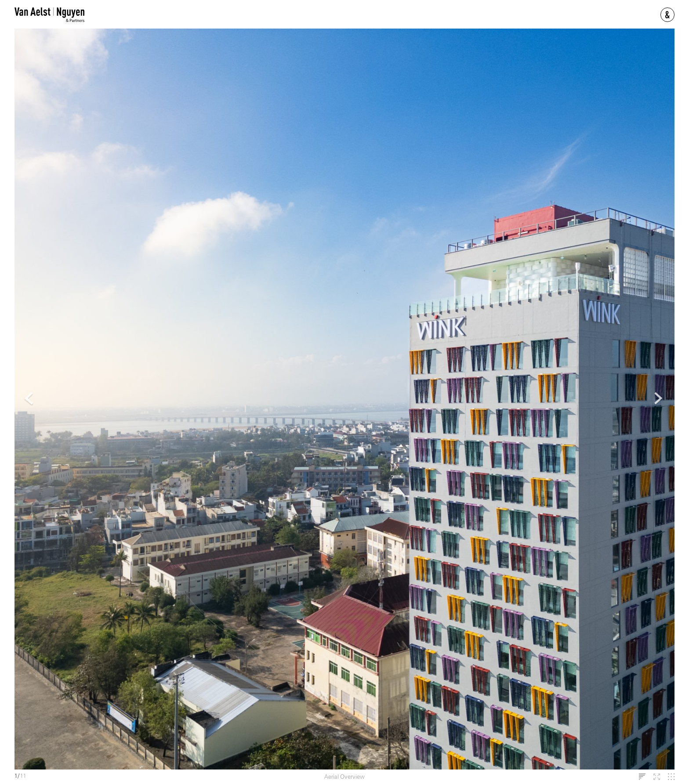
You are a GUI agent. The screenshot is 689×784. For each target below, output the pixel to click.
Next (659, 399)
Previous (30, 399)
